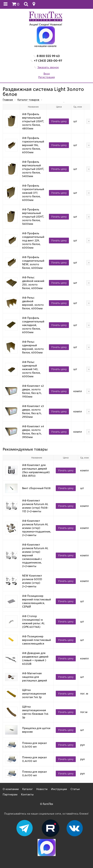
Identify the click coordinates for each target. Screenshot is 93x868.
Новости (42, 789)
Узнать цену (59, 121)
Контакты (27, 795)
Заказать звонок (48, 67)
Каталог (28, 789)
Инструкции (59, 789)
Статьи (75, 789)
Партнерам (10, 795)
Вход (47, 74)
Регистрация (46, 77)
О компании (11, 789)
